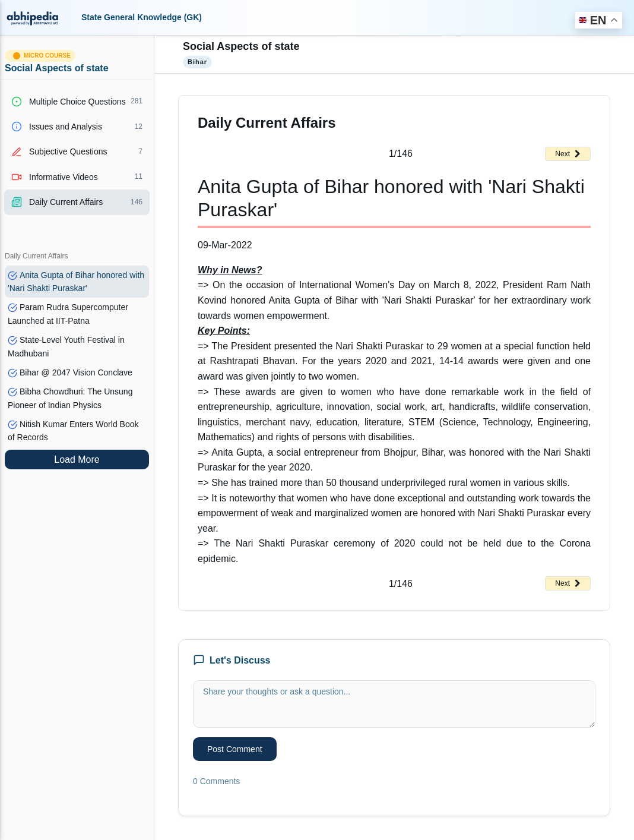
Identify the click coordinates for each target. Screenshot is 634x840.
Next (568, 154)
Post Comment (235, 749)
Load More (77, 460)
